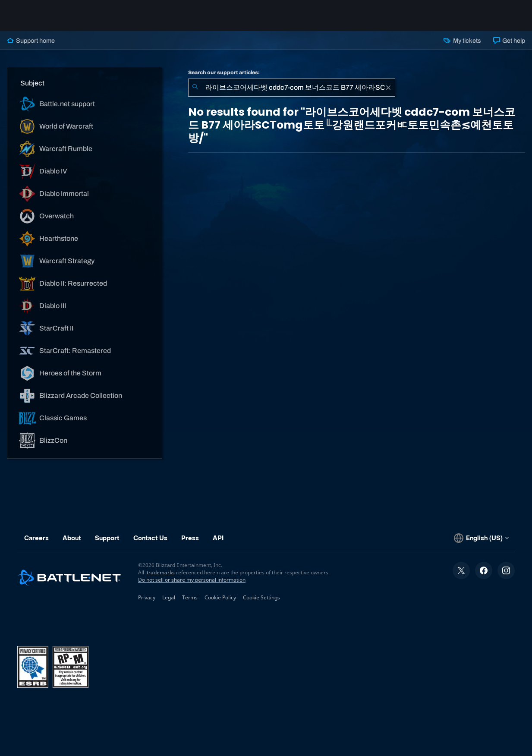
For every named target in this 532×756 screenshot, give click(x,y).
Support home (31, 41)
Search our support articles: (224, 72)
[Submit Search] (195, 88)
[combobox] (292, 88)
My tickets (462, 41)
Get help (509, 41)
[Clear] (388, 88)
